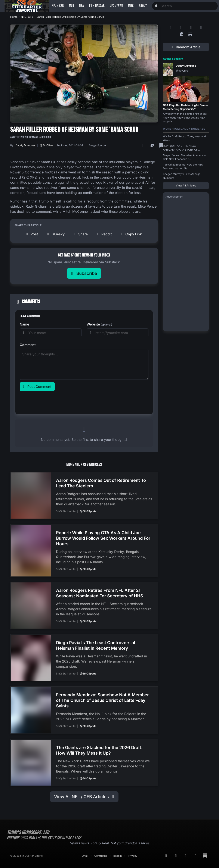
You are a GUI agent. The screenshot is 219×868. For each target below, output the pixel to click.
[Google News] (123, 145)
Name (24, 324)
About (143, 6)
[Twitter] (143, 145)
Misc (131, 6)
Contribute (101, 852)
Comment (28, 345)
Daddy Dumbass (25, 145)
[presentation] (52, 402)
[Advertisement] (186, 264)
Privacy (133, 852)
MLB (72, 6)
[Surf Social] (153, 145)
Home (14, 17)
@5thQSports (88, 511)
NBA (82, 6)
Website (99, 324)
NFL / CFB (58, 6)
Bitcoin (118, 852)
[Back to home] (27, 6)
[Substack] (190, 34)
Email (85, 852)
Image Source (97, 145)
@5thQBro (46, 145)
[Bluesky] (133, 145)
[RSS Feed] (113, 145)
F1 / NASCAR (97, 6)
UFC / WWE (116, 6)
